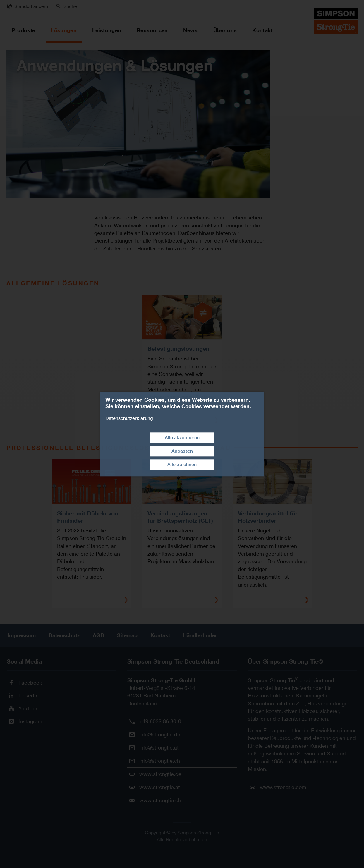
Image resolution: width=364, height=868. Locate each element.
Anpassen (182, 451)
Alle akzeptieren (182, 438)
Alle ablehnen (182, 464)
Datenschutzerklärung (129, 418)
